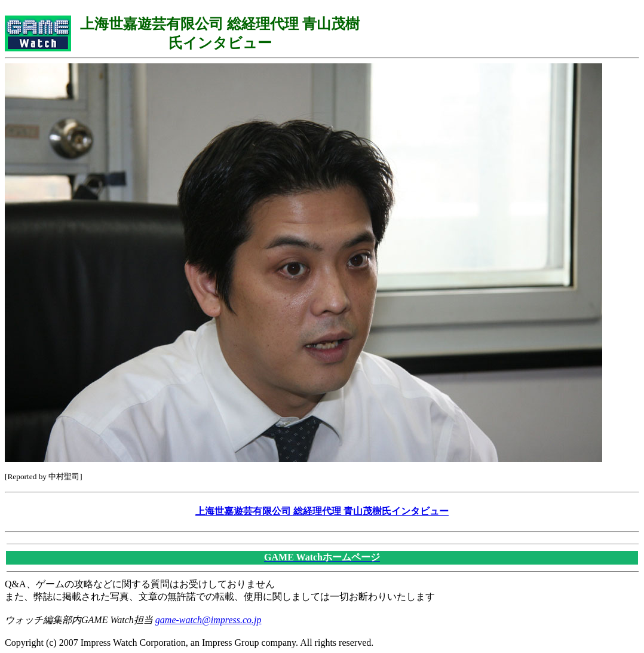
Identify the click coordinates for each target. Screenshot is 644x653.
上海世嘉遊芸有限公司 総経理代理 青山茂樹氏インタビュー (322, 511)
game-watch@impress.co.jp (208, 620)
